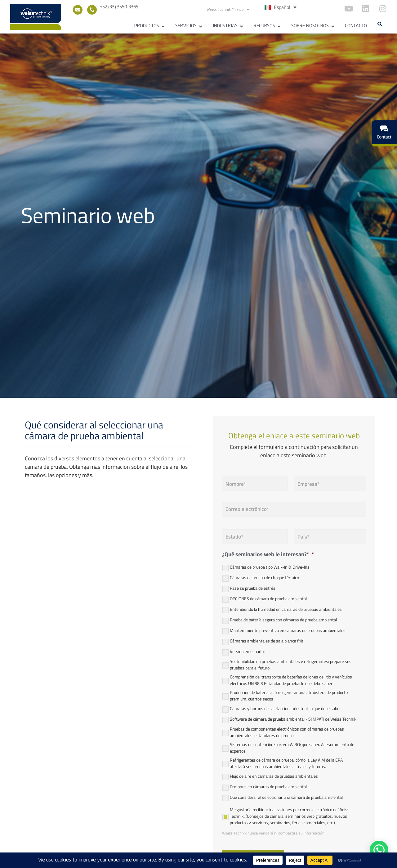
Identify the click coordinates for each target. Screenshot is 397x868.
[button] (380, 24)
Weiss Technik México (228, 10)
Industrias (225, 26)
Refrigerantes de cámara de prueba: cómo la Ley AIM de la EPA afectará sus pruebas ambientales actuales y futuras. (286, 762)
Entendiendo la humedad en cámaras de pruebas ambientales (286, 608)
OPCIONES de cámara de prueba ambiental (268, 598)
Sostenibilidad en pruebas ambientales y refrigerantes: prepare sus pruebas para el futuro (291, 664)
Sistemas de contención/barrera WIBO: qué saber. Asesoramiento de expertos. (292, 747)
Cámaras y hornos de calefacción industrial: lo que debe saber (285, 708)
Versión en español (247, 651)
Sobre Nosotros (310, 26)
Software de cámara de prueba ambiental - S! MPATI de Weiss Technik (293, 718)
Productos (147, 26)
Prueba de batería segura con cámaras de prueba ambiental (283, 619)
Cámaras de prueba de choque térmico (264, 577)
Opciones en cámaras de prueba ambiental (268, 786)
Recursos (264, 26)
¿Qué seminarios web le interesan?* (268, 554)
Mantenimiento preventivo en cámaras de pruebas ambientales (288, 630)
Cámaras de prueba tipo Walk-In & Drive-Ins (270, 566)
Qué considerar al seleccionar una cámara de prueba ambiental (286, 796)
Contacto (356, 26)
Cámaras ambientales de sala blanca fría (267, 640)
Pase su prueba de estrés (253, 587)
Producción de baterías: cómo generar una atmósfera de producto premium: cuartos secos (289, 695)
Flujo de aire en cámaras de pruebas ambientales (274, 775)
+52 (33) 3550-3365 (119, 7)
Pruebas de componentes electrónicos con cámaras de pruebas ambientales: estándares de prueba (287, 731)
